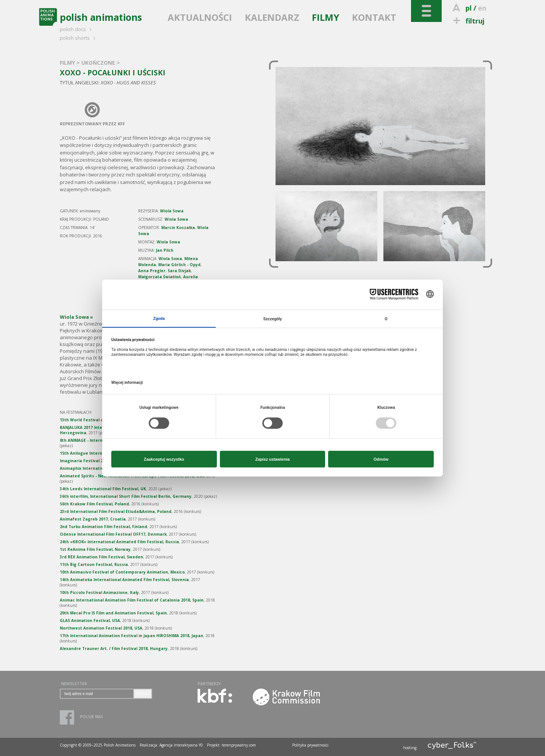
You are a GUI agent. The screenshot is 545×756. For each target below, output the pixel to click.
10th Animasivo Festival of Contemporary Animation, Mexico (122, 572)
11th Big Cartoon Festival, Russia (94, 564)
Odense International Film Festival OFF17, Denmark (113, 534)
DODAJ (143, 694)
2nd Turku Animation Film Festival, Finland (104, 527)
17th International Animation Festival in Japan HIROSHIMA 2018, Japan (132, 636)
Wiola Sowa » (76, 317)
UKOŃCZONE (99, 63)
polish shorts (79, 38)
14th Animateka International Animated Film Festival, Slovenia (124, 580)
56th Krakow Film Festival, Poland (94, 504)
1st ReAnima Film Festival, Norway (95, 549)
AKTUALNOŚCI (200, 17)
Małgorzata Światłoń (160, 277)
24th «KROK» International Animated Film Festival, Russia (119, 542)
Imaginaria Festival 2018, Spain (92, 461)
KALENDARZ (272, 17)
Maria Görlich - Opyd (179, 265)
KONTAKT (374, 17)
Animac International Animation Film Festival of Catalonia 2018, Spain (132, 600)
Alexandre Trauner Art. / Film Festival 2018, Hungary (114, 648)
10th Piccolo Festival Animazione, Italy (99, 592)
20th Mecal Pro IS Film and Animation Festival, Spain (113, 613)
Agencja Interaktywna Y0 (181, 745)
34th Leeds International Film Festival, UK (103, 489)
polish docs (77, 29)
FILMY (325, 17)
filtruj (468, 21)
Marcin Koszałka (178, 228)
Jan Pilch (165, 250)
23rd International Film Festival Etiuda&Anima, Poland (116, 511)
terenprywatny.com (239, 745)
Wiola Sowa (172, 211)
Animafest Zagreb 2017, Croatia (93, 519)
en (482, 8)
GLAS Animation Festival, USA (90, 620)
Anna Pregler (152, 271)
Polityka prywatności (310, 745)
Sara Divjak (179, 271)
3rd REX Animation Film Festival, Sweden (101, 557)
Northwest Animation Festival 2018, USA (101, 628)
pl (469, 8)
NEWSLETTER (74, 684)
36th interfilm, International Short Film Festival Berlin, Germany (126, 496)
